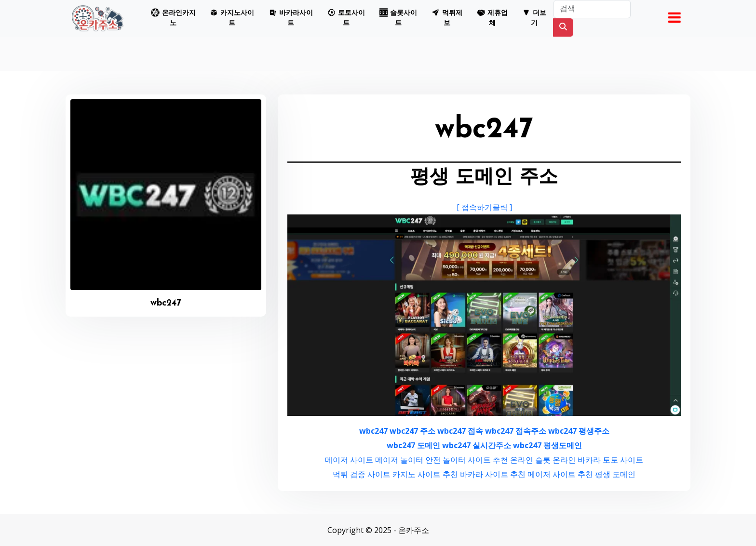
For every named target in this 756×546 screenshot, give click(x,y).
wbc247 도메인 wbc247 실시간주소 (449, 445)
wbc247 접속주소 (516, 431)
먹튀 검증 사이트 (362, 474)
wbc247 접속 (460, 431)
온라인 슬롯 (530, 460)
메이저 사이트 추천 (560, 474)
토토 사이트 (623, 460)
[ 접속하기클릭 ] (484, 207)
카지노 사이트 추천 (425, 474)
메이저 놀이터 (399, 460)
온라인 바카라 (577, 460)
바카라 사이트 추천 (493, 474)
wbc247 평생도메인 (547, 445)
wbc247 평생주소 (579, 431)
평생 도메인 (615, 474)
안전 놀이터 (445, 460)
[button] (173, 18)
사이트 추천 (488, 460)
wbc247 (373, 431)
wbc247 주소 (412, 431)
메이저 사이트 (349, 460)
